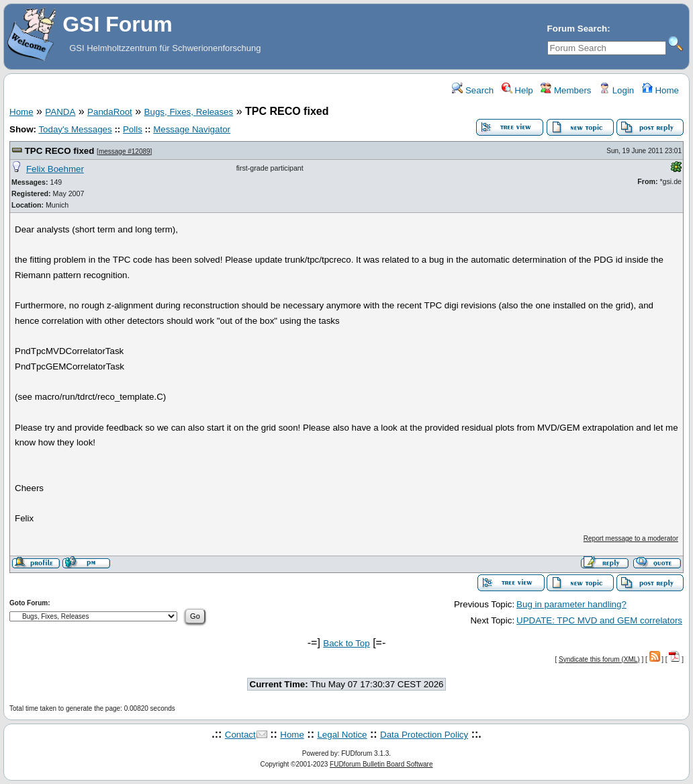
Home (660, 90)
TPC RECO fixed (60, 151)
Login (616, 90)
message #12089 (125, 151)
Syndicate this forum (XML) (599, 659)
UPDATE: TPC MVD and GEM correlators (599, 620)
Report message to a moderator (631, 538)
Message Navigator (192, 129)
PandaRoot (110, 112)
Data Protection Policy (424, 735)
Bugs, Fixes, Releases (189, 112)
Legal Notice (342, 735)
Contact (240, 735)
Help (517, 90)
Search (473, 90)
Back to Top (346, 643)
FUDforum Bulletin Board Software (381, 764)
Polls (133, 129)
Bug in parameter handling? (571, 604)
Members (566, 90)
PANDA (60, 112)
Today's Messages (75, 129)
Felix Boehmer (55, 169)
